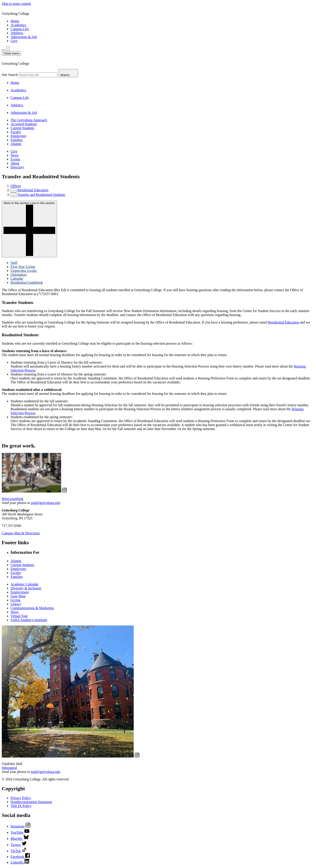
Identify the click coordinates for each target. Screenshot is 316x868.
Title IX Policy (21, 806)
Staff (14, 263)
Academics (18, 25)
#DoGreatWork (13, 499)
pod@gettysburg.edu (45, 503)
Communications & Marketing (32, 608)
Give (14, 41)
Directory (17, 167)
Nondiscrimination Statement (31, 802)
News (15, 155)
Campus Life (20, 29)
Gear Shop (18, 596)
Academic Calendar (25, 584)
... (14, 190)
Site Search (10, 75)
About (15, 163)
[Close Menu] (11, 53)
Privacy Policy (21, 798)
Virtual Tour (19, 616)
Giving (15, 600)
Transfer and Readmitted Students (41, 195)
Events (15, 159)
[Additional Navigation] (4, 50)
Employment (20, 592)
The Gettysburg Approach (29, 120)
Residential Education (33, 190)
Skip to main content (16, 4)
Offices (16, 186)
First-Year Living (23, 267)
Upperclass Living (24, 271)
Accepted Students (24, 124)
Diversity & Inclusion (26, 588)
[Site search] (8, 49)
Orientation (19, 275)
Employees (18, 136)
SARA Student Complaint (29, 620)
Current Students (22, 128)
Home (15, 21)
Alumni (16, 144)
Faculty (16, 132)
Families (17, 140)
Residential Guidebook (27, 282)
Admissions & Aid (24, 37)
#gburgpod (9, 768)
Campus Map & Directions (21, 533)
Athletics (17, 33)
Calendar (17, 279)
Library (16, 604)
